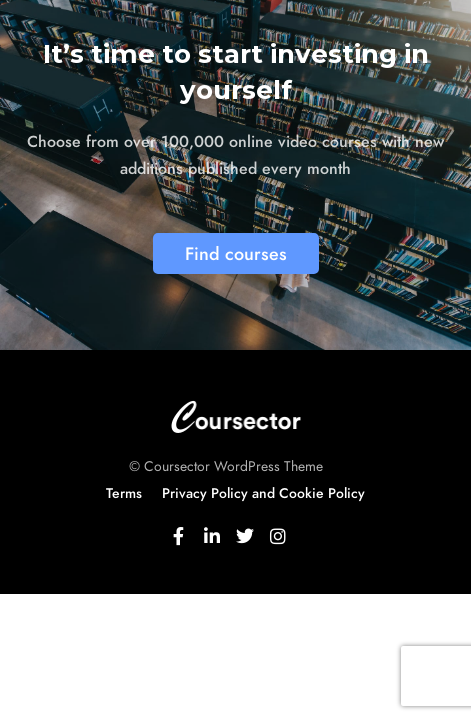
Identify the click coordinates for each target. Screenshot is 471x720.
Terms (124, 493)
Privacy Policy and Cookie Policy (263, 493)
